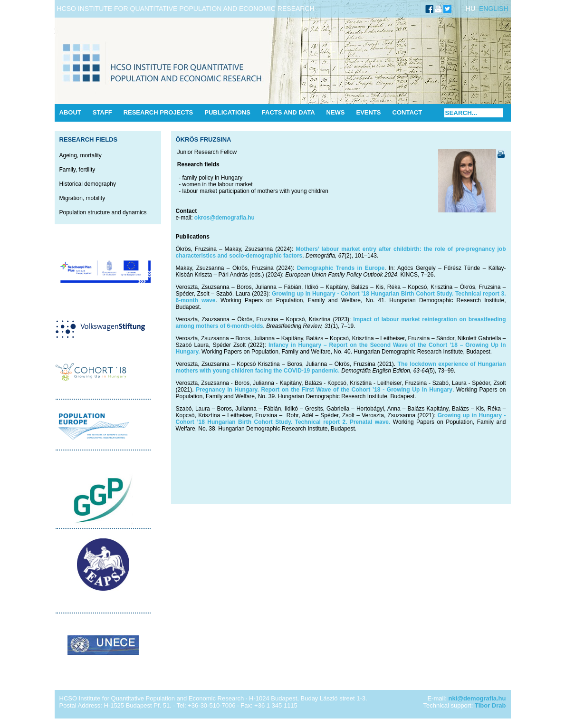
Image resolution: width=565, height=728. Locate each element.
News (336, 112)
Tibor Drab (490, 705)
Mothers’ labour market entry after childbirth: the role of (374, 249)
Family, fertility (77, 170)
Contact (407, 112)
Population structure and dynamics (103, 212)
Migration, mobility (82, 198)
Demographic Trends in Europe (341, 268)
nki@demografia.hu (477, 698)
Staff (102, 112)
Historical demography (88, 184)
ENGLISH (493, 9)
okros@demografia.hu (225, 218)
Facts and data (288, 112)
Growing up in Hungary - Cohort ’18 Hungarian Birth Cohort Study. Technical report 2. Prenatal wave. (341, 419)
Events (369, 112)
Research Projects (158, 112)
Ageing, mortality (81, 155)
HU (470, 9)
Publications (227, 112)
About (70, 112)
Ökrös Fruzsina (204, 139)
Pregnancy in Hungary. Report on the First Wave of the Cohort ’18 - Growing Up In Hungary (324, 390)
